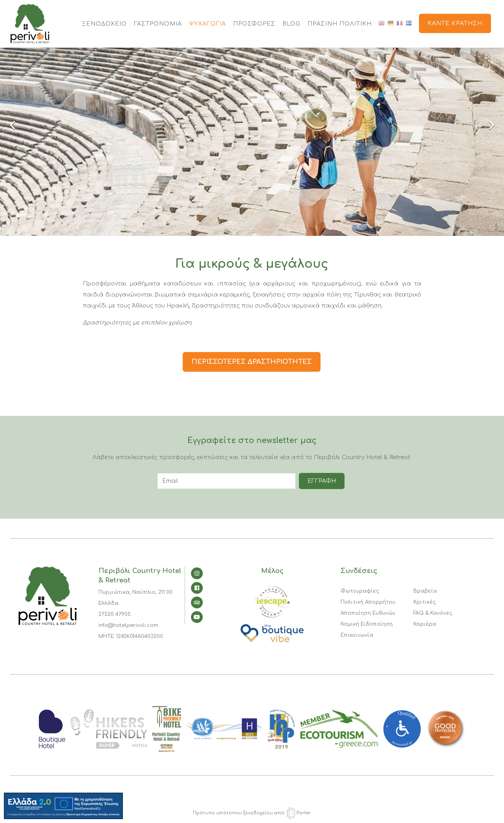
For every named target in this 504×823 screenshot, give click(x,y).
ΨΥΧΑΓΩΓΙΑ (208, 24)
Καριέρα (425, 624)
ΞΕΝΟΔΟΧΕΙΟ (104, 24)
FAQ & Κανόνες (433, 613)
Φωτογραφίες (360, 591)
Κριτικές (425, 602)
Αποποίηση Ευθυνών (368, 613)
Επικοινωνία (357, 635)
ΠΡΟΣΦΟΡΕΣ (254, 24)
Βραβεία (425, 591)
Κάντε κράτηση (455, 23)
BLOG (291, 24)
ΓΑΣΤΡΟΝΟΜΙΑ (158, 24)
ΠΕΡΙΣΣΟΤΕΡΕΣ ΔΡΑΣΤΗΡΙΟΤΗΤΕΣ (252, 362)
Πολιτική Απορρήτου (368, 602)
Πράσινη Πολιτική (340, 24)
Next (486, 126)
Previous (18, 126)
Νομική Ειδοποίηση (367, 624)
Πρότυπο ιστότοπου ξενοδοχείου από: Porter (252, 813)
